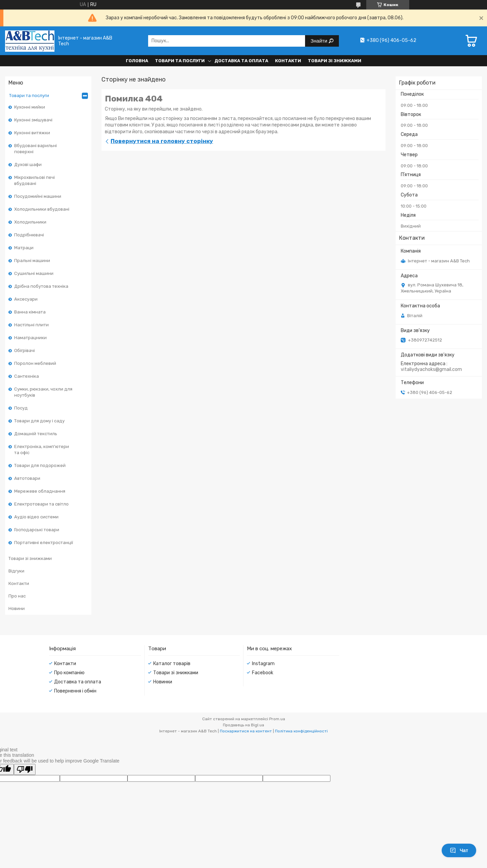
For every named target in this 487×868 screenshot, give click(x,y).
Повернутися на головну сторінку (162, 141)
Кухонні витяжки (32, 133)
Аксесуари (26, 299)
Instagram (263, 664)
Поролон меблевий (35, 363)
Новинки (163, 682)
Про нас (17, 596)
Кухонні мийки (30, 107)
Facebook (263, 673)
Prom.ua (277, 719)
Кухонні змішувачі (33, 120)
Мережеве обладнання (40, 491)
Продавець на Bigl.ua (243, 725)
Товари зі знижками (334, 61)
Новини (17, 608)
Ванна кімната (30, 312)
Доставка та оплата (241, 61)
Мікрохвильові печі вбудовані (34, 180)
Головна (137, 61)
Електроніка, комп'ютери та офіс (42, 450)
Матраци (24, 248)
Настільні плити (31, 325)
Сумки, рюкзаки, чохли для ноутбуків (43, 392)
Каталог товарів (172, 664)
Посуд (21, 408)
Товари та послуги (180, 61)
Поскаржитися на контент (246, 731)
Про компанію (69, 673)
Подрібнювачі (29, 235)
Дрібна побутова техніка (41, 286)
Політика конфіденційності (301, 731)
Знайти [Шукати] (319, 41)
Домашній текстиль (36, 434)
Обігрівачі (25, 350)
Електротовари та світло (41, 504)
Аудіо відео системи (36, 517)
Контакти (288, 61)
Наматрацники (30, 338)
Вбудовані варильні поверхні (36, 149)
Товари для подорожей (40, 465)
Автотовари (27, 478)
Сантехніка (27, 376)
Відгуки (16, 571)
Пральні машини (32, 261)
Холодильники (30, 222)
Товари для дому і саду (39, 421)
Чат (459, 850)
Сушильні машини (34, 273)
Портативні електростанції (44, 543)
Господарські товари (37, 530)
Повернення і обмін (75, 691)
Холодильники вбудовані (42, 209)
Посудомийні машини (38, 196)
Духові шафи (28, 165)
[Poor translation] (25, 769)
